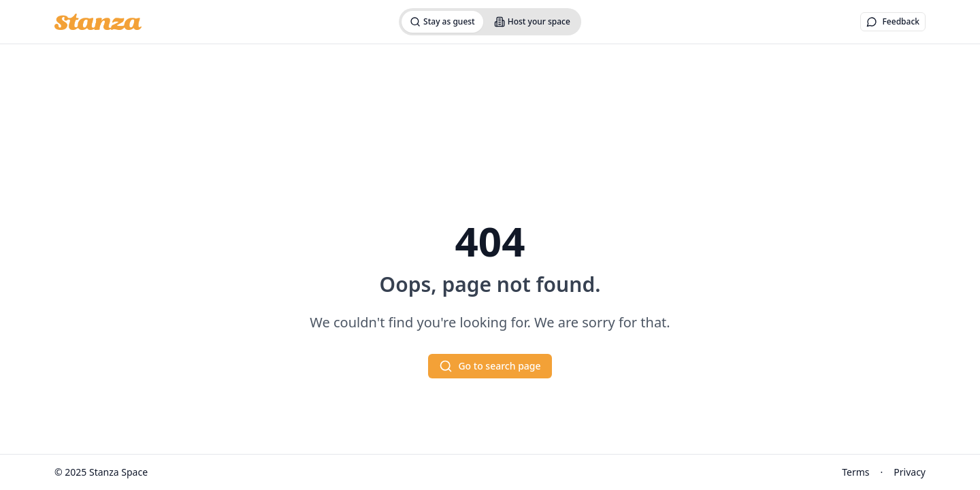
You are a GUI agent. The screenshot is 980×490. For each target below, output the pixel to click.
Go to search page (490, 366)
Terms (855, 472)
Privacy (910, 472)
